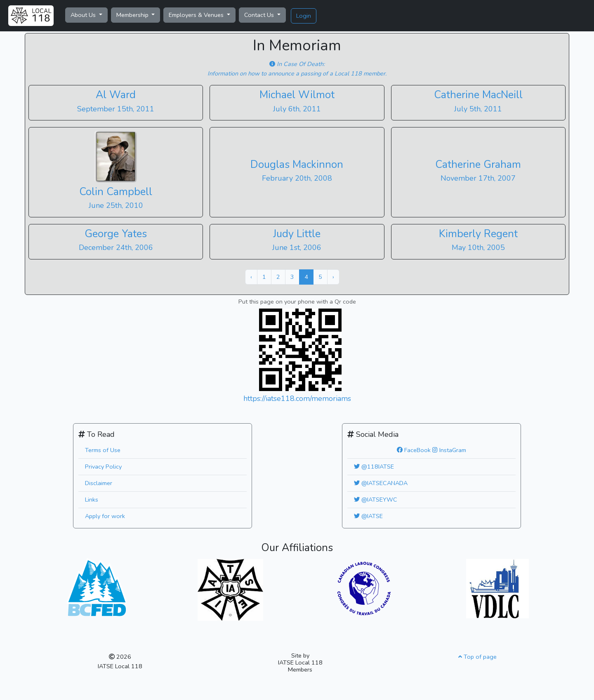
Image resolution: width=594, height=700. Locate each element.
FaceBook (414, 450)
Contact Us (260, 15)
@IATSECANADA (381, 483)
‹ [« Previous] (251, 277)
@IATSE (368, 516)
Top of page (477, 657)
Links (92, 500)
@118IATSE (374, 467)
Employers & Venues (197, 15)
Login (304, 16)
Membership (133, 15)
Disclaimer (99, 483)
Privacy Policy (103, 467)
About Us (84, 15)
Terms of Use (103, 450)
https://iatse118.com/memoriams (297, 398)
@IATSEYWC (376, 500)
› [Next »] (333, 277)
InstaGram (449, 450)
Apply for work (105, 516)
